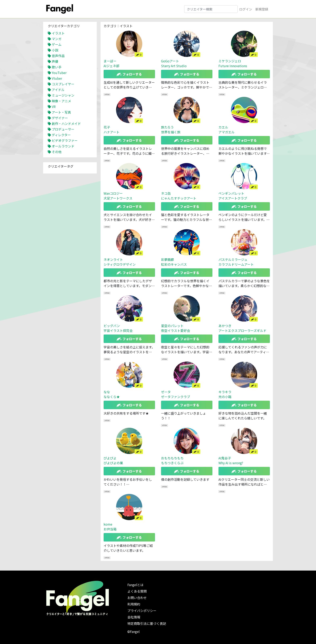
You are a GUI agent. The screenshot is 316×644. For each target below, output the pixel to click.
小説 (55, 50)
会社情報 (134, 617)
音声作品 (58, 56)
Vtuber (57, 78)
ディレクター (61, 135)
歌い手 (57, 67)
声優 (55, 61)
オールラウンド (63, 146)
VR (54, 107)
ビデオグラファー (65, 140)
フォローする (129, 74)
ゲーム (57, 44)
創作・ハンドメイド (66, 123)
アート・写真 (61, 112)
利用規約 (134, 604)
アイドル (58, 90)
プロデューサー (63, 129)
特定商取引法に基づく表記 (147, 623)
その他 (57, 152)
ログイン (246, 9)
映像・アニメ (61, 101)
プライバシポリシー (142, 611)
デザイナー (60, 118)
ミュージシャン (63, 95)
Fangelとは (135, 585)
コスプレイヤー (63, 84)
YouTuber (59, 73)
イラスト (58, 33)
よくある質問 (137, 591)
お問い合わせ (137, 598)
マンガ (57, 39)
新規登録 (262, 9)
